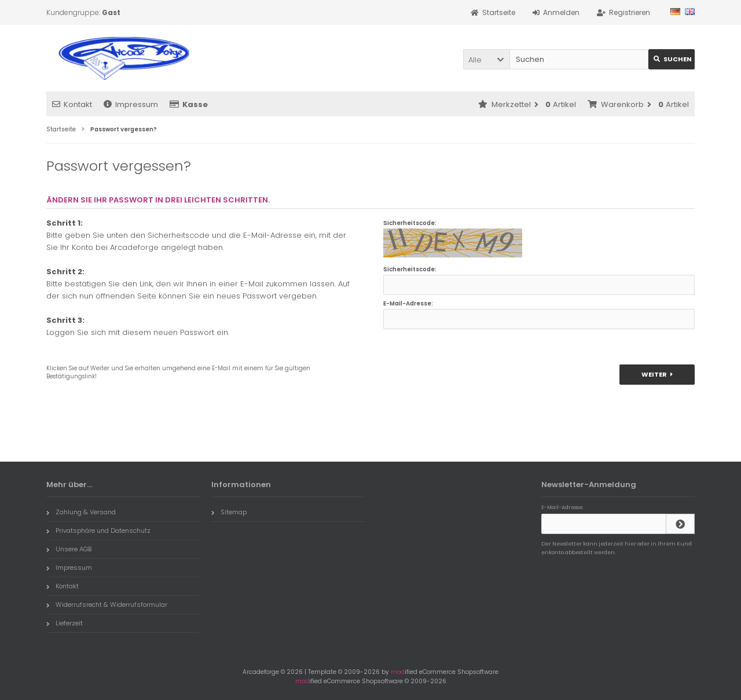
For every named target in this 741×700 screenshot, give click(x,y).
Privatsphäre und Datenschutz (98, 530)
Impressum (131, 104)
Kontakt (72, 104)
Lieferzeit (65, 623)
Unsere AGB (69, 549)
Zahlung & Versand (81, 512)
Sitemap (229, 512)
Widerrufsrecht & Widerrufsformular (107, 605)
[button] (486, 59)
